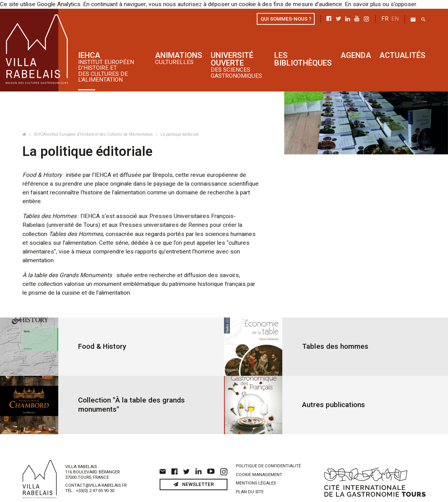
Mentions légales (256, 470)
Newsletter (194, 471)
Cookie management (259, 462)
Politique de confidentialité (268, 453)
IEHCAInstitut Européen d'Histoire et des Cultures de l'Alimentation (94, 134)
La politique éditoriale (180, 134)
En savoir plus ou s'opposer (368, 4)
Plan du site (250, 479)
